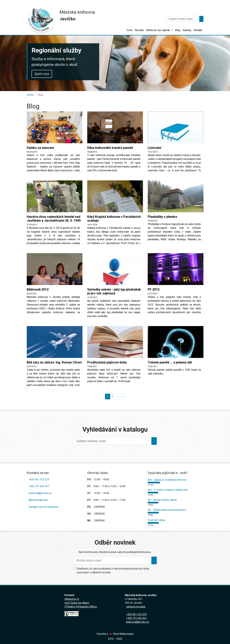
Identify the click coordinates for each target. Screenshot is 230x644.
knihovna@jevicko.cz (40, 493)
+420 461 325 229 (39, 479)
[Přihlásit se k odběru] (154, 560)
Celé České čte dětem (77, 603)
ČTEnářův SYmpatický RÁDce (81, 607)
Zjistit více (42, 74)
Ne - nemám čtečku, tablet (162, 500)
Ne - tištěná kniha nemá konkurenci (167, 510)
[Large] (112, 441)
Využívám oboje (156, 520)
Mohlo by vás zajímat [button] (158, 30)
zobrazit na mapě (136, 607)
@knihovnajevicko (39, 500)
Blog (178, 30)
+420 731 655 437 (39, 486)
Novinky (139, 30)
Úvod (129, 30)
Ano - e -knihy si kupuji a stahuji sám (168, 490)
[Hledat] (183, 19)
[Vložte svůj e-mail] (112, 560)
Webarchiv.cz (72, 599)
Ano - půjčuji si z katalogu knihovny (167, 480)
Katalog (187, 30)
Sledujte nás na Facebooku (44, 507)
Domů (30, 95)
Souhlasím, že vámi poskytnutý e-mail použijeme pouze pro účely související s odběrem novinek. (113, 571)
